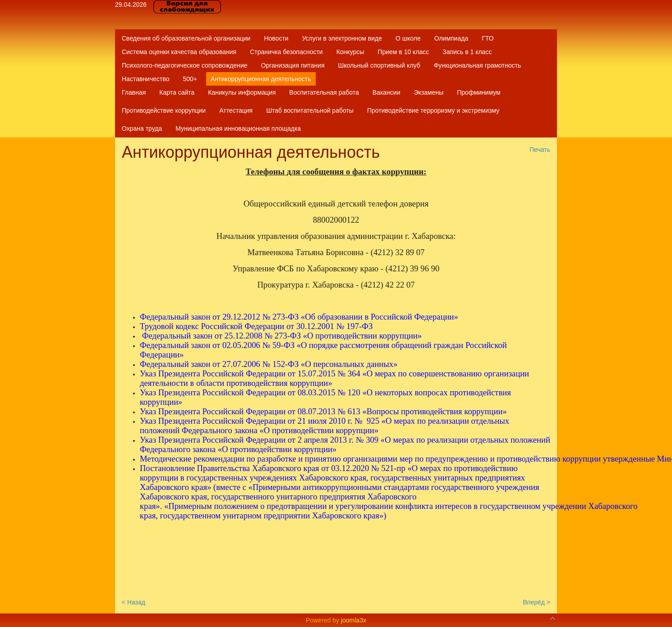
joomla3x (354, 620)
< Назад (133, 602)
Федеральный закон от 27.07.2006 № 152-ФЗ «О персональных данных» (269, 364)
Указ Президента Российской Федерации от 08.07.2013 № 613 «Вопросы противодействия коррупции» (323, 411)
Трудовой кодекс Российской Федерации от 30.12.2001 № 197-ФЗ (256, 326)
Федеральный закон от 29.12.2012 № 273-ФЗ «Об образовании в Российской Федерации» (299, 317)
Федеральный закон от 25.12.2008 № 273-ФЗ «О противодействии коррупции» (282, 336)
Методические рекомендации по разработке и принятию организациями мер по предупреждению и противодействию (351, 459)
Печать (540, 150)
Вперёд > (536, 602)
